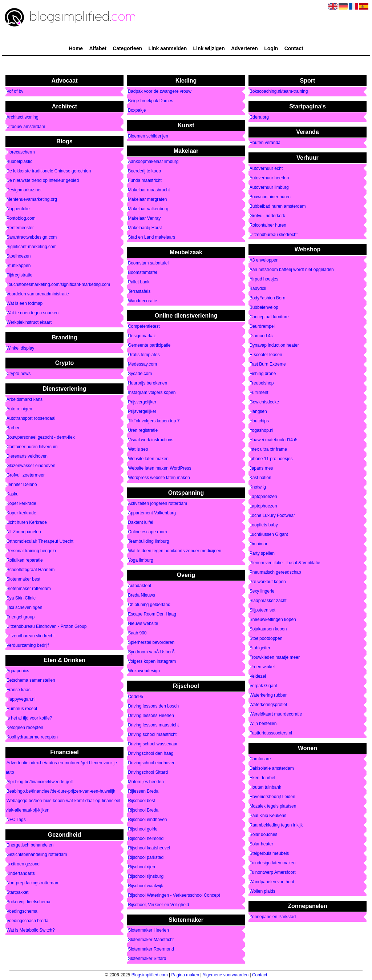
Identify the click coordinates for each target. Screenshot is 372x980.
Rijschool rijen (141, 867)
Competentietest (144, 327)
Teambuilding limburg (148, 541)
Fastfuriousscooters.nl (271, 733)
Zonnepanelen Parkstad (273, 917)
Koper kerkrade (21, 503)
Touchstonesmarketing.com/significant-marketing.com (58, 285)
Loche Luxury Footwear (272, 516)
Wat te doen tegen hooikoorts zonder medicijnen (175, 551)
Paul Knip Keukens (268, 816)
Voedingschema (22, 912)
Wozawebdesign (144, 671)
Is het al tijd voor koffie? (29, 718)
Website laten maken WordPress (159, 469)
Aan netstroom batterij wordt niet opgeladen (292, 270)
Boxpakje (137, 111)
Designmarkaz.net (24, 190)
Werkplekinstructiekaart (29, 323)
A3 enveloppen (264, 260)
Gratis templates (144, 355)
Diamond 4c (261, 336)
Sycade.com (140, 374)
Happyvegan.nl (21, 700)
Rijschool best (141, 801)
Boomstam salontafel (148, 263)
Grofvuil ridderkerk (267, 216)
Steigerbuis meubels (269, 853)
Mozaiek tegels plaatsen (273, 806)
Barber (13, 428)
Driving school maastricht (152, 734)
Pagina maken (185, 975)
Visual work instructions (151, 440)
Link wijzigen (209, 48)
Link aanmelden (167, 48)
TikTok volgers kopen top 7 (154, 421)
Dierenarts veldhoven (27, 456)
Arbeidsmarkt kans (25, 399)
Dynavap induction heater (274, 346)
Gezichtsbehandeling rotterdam (37, 855)
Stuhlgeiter (260, 648)
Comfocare (260, 759)
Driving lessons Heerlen (151, 716)
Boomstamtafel (142, 272)
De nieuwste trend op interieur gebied (43, 181)
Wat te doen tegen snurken (33, 313)
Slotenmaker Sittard (147, 959)
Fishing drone (263, 374)
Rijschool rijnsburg (146, 876)
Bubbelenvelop (264, 308)
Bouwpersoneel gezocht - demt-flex (41, 437)
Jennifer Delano (22, 485)
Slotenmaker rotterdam (29, 589)
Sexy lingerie (262, 591)
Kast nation (260, 478)
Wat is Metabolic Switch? (31, 931)
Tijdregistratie (20, 275)
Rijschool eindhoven (147, 820)
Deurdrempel (262, 327)
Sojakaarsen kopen (268, 629)
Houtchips (259, 421)
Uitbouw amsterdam (26, 127)
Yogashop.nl (262, 431)
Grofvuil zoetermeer (26, 475)
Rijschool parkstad (146, 857)
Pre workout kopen (268, 582)
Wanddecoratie (142, 301)
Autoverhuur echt (266, 168)
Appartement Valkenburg (152, 513)
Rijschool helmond (146, 838)
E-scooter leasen (266, 355)
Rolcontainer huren (268, 225)
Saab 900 (137, 633)
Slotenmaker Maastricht (151, 940)
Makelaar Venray (144, 219)
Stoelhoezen (19, 256)
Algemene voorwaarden (225, 975)
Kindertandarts (21, 874)
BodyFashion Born (268, 298)
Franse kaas (19, 690)
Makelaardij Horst (145, 228)
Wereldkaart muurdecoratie (276, 714)
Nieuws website (143, 624)
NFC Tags (16, 820)
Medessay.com (142, 364)
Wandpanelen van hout (272, 882)
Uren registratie (143, 431)
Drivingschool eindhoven (152, 763)
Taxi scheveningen (25, 607)
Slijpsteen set (262, 610)
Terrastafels (139, 291)
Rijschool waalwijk (145, 886)
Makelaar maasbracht (149, 190)
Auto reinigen (19, 409)
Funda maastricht (145, 181)
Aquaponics (18, 671)
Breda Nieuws (141, 595)
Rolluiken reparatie (25, 560)
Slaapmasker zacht (268, 601)
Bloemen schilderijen (148, 136)
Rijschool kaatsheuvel (149, 848)
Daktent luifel (140, 522)
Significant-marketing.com (32, 247)
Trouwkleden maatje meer (275, 658)
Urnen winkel (262, 667)
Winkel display (21, 348)
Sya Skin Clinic (21, 598)
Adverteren (244, 48)
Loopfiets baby (264, 525)
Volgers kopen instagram (152, 662)
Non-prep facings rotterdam (33, 883)
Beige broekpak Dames (151, 101)
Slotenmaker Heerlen (148, 931)
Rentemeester (20, 228)
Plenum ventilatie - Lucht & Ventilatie (285, 563)
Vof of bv (15, 92)
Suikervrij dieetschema (29, 902)
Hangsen (258, 412)
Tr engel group (21, 617)
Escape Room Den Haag (152, 614)
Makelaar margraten (147, 200)
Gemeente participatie (149, 346)
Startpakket (18, 893)
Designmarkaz (142, 336)
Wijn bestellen (263, 724)
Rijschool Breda (143, 810)
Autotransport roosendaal (31, 418)
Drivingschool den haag (151, 753)
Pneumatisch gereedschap (275, 573)
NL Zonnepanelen (24, 532)
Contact (294, 48)
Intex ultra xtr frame (268, 450)
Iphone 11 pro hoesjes (271, 459)
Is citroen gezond (23, 864)
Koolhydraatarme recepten (32, 737)
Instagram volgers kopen (152, 393)
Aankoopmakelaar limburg (153, 162)
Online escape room (147, 532)
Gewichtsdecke (264, 402)
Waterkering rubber (268, 696)
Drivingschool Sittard (148, 772)
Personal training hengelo (31, 551)
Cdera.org (259, 117)
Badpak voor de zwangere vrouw (160, 92)
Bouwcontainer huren (270, 197)
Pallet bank (139, 282)
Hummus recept (22, 709)
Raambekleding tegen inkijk (276, 825)
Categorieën (127, 48)
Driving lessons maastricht (153, 725)
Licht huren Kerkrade (27, 522)
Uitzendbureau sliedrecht (31, 636)
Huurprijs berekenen (147, 383)
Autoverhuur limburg (269, 187)
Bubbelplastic (19, 162)
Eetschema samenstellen (31, 681)
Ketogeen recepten (25, 728)
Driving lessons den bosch (153, 706)
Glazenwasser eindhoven (31, 466)
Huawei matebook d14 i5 (274, 440)
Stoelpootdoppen (266, 639)
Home (76, 48)
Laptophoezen (263, 497)
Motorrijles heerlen (146, 782)
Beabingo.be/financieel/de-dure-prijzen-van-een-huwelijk (61, 791)
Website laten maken (148, 459)
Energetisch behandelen (30, 845)
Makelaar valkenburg (148, 209)
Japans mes (261, 469)
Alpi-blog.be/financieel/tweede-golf (40, 782)
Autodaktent (139, 586)
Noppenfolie (18, 209)
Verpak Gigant (263, 686)
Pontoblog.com (21, 219)
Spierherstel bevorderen (151, 643)
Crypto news (19, 374)
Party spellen (262, 554)
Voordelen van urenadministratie (38, 294)
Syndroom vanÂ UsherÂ (152, 652)
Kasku (13, 494)
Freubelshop (262, 383)
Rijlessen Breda (143, 791)
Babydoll (258, 289)
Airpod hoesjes (264, 279)
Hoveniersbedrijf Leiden (272, 797)
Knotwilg (258, 487)
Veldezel (258, 677)
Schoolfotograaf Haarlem (31, 570)
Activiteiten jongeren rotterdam (157, 503)
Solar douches (264, 834)
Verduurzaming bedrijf (28, 645)
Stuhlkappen (19, 266)
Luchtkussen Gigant (269, 535)
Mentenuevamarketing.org (32, 200)
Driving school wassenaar (153, 744)
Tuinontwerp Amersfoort (273, 872)
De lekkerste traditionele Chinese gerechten (49, 171)
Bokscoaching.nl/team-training (279, 92)
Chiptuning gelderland (149, 605)
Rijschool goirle (143, 829)
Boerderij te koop (144, 171)
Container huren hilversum (32, 447)
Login (271, 48)
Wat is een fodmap (25, 304)
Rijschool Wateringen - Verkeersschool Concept (174, 895)
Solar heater (261, 844)
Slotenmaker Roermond (151, 949)
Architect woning (23, 117)
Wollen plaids (262, 891)
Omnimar (258, 544)
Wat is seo (138, 450)
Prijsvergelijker (142, 402)
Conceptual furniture (269, 317)
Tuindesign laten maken (273, 863)
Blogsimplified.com (150, 975)
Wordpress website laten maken (159, 478)
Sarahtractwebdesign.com (32, 238)
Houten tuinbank (265, 787)
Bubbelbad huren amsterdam (278, 206)
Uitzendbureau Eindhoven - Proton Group (47, 626)
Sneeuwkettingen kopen (273, 620)
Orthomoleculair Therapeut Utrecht (40, 541)
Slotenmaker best (23, 579)
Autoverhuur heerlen (269, 178)
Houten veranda (265, 143)
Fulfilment (259, 393)
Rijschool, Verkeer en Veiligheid (158, 905)
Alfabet (98, 48)
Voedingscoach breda (27, 921)
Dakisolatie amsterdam (272, 768)
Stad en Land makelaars (151, 238)
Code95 (136, 697)
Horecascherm (21, 152)
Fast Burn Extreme (268, 364)
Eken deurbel (262, 778)
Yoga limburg (141, 560)
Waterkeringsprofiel (268, 705)
